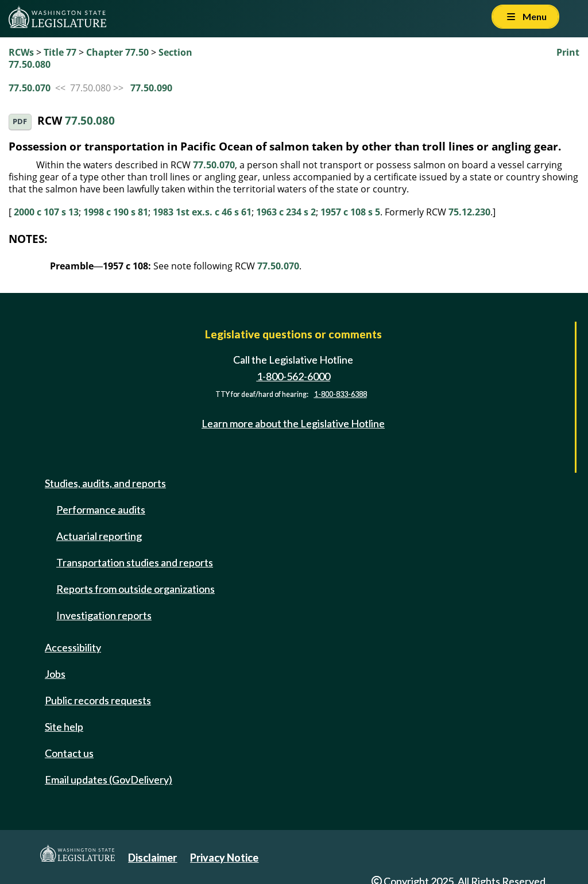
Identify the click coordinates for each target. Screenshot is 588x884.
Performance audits (101, 509)
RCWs (21, 52)
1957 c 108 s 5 (350, 212)
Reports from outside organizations (136, 589)
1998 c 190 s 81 (116, 212)
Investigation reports (104, 615)
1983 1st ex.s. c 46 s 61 (202, 212)
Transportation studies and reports (135, 562)
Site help (64, 727)
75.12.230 (469, 212)
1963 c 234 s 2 (286, 212)
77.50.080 (90, 120)
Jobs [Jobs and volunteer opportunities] (55, 674)
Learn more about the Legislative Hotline (293, 423)
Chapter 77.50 (117, 52)
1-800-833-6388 (341, 394)
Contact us (69, 753)
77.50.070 (30, 88)
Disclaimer (152, 858)
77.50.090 (151, 88)
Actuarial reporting (99, 536)
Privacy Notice (224, 858)
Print (568, 52)
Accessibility (73, 647)
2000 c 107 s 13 (46, 212)
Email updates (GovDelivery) (109, 779)
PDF (20, 121)
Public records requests (98, 700)
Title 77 (60, 52)
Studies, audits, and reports (105, 483)
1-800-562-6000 (293, 376)
